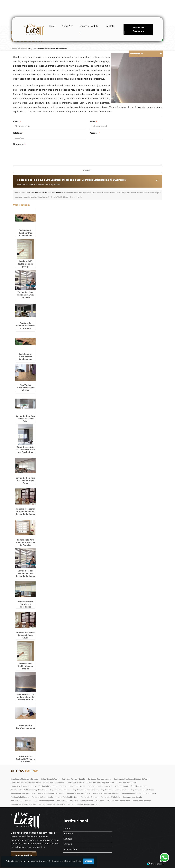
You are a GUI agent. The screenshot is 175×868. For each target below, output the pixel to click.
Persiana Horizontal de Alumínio (106, 793)
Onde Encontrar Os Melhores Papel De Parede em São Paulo (26, 698)
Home (53, 26)
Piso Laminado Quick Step (67, 801)
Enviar (87, 170)
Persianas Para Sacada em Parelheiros (26, 604)
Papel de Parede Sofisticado (143, 790)
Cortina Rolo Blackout (75, 783)
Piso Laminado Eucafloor (44, 801)
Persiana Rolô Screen (89, 797)
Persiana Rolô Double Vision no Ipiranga (25, 264)
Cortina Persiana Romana (54, 783)
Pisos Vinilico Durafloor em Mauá (26, 727)
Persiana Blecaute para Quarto (23, 793)
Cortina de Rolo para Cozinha (74, 779)
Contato (110, 26)
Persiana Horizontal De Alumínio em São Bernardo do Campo (26, 511)
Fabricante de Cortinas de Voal (100, 786)
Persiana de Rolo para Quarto (78, 793)
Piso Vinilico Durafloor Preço (118, 801)
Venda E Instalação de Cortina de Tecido (84, 804)
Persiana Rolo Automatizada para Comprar (139, 793)
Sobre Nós (68, 26)
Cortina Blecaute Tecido (50, 779)
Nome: (17, 122)
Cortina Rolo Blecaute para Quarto (100, 783)
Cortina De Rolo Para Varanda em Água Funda (25, 480)
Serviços (68, 839)
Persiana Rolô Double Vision (67, 797)
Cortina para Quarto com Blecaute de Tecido (132, 779)
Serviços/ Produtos (90, 26)
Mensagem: (19, 144)
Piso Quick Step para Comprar (92, 801)
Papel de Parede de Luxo (60, 790)
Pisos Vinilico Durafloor (142, 801)
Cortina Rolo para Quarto (126, 783)
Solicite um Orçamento (138, 29)
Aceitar (89, 861)
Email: (93, 122)
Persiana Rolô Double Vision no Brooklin (25, 666)
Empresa (68, 833)
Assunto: (95, 133)
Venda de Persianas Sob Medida (52, 804)
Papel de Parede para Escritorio (86, 790)
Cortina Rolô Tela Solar (48, 786)
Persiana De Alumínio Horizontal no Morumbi (25, 326)
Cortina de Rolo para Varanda (100, 779)
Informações (70, 849)
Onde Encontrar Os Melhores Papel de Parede (29, 790)
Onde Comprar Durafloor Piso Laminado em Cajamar (25, 234)
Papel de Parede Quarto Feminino (115, 790)
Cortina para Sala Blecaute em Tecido (26, 783)
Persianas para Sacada (132, 797)
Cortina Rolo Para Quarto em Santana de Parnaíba (25, 542)
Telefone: (18, 133)
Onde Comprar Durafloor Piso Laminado (131, 786)
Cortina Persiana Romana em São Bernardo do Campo (25, 573)
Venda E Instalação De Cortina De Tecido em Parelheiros (25, 449)
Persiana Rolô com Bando (42, 797)
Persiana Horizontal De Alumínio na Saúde (25, 635)
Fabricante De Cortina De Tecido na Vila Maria (26, 759)
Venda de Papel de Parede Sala (23, 804)
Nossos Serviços (24, 855)
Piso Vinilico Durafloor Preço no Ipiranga (26, 388)
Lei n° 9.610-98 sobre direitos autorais (68, 197)
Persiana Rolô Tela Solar (111, 797)
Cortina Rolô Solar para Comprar (23, 786)
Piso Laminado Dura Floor (21, 801)
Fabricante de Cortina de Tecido (73, 786)
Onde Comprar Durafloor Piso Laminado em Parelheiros (25, 358)
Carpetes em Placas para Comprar (24, 779)
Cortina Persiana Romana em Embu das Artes (25, 295)
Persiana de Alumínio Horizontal (51, 793)
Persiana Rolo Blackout (20, 797)
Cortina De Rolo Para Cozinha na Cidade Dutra (25, 419)
